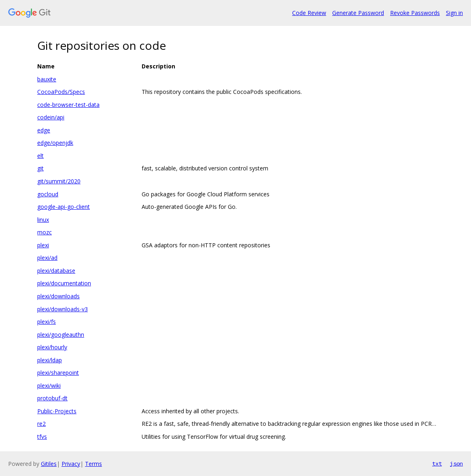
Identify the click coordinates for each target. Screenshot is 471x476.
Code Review (309, 13)
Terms (93, 464)
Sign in (454, 13)
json (456, 463)
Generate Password (358, 13)
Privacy (71, 464)
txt (437, 463)
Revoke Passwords (415, 13)
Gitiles (49, 464)
